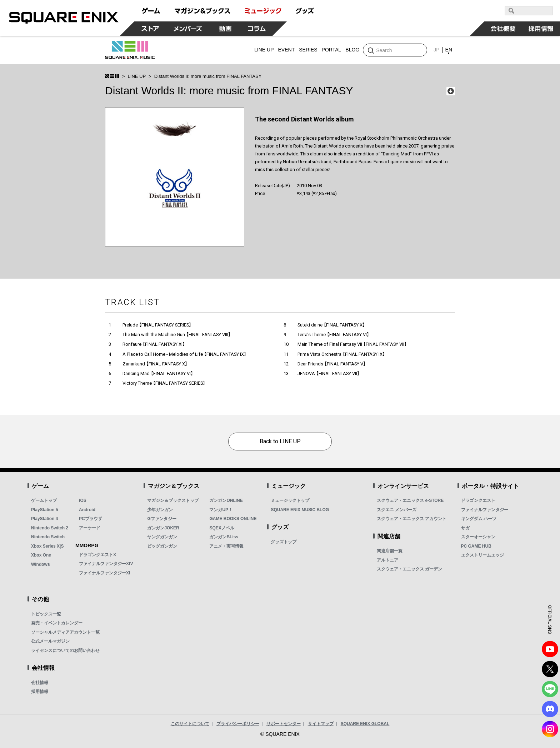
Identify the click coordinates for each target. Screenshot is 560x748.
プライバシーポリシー (238, 724)
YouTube (550, 649)
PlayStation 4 (44, 519)
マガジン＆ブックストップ (173, 500)
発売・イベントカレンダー (57, 623)
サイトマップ (321, 724)
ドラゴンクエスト (478, 500)
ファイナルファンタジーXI (104, 573)
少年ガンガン (160, 510)
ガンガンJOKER (163, 528)
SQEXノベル (222, 528)
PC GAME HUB (476, 546)
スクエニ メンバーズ (397, 510)
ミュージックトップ (290, 500)
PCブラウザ (91, 519)
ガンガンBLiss (224, 537)
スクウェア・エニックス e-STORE (410, 500)
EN (449, 50)
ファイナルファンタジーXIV (106, 564)
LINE (550, 689)
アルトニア (387, 560)
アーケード (90, 528)
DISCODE (550, 709)
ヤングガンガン (162, 537)
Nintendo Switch (48, 537)
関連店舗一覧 (390, 551)
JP (436, 50)
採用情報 (40, 692)
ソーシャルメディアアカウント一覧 (65, 632)
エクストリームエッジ (482, 555)
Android (87, 510)
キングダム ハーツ (479, 519)
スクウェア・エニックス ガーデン (409, 569)
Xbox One (41, 555)
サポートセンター (284, 724)
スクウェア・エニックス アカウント (412, 519)
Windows (41, 564)
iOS (83, 500)
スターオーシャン (478, 537)
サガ (465, 528)
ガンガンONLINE (226, 500)
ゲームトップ (44, 500)
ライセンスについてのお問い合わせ (65, 650)
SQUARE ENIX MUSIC (130, 50)
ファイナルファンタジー (485, 510)
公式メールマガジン (50, 641)
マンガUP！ (221, 510)
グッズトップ (284, 542)
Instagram (550, 729)
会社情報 (40, 683)
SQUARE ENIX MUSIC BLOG (300, 510)
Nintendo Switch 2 (50, 528)
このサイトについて (190, 724)
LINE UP (137, 76)
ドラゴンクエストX (97, 555)
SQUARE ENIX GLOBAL (365, 724)
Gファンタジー (162, 519)
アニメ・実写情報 (226, 546)
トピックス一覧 (46, 614)
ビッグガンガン (162, 546)
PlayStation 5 (44, 510)
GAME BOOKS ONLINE (233, 519)
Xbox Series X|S (47, 546)
